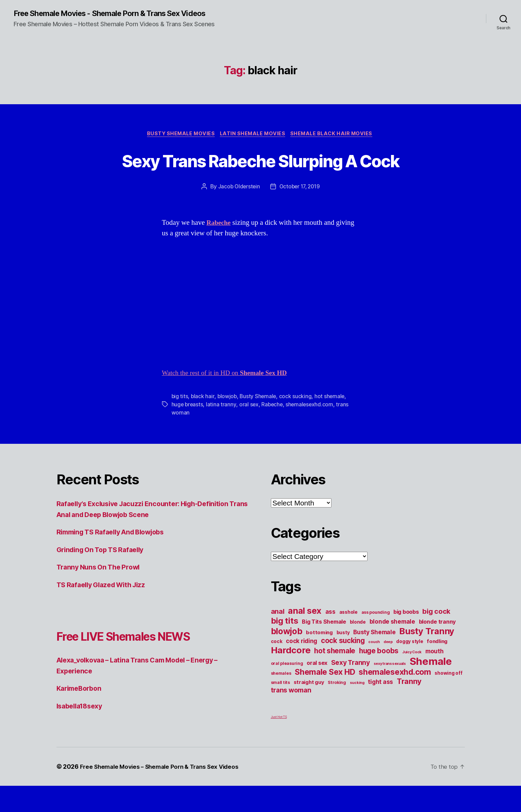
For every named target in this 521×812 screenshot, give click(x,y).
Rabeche (273, 431)
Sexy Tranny (351, 689)
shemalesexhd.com (312, 431)
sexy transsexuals (390, 690)
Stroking (337, 709)
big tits (180, 422)
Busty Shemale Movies (178, 135)
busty (343, 659)
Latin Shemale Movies (253, 135)
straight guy (309, 708)
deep (388, 668)
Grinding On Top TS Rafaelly (104, 576)
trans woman (291, 716)
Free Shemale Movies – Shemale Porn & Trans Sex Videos (164, 793)
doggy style (410, 668)
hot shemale (331, 422)
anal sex (305, 637)
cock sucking (297, 422)
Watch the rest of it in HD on (229, 399)
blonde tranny (437, 648)
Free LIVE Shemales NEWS (139, 662)
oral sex (250, 431)
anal (278, 638)
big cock (436, 638)
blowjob (228, 422)
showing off (448, 699)
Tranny (409, 707)
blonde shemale (392, 648)
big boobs (406, 638)
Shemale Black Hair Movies (336, 135)
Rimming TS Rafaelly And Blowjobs (116, 558)
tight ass (380, 708)
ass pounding (376, 638)
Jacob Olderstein (237, 213)
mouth (435, 677)
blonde (358, 648)
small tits (280, 709)
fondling (437, 668)
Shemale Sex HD (325, 698)
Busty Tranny (427, 657)
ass (330, 638)
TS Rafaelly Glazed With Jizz (105, 611)
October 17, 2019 (300, 213)
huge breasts (188, 431)
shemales (281, 699)
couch (374, 668)
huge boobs (379, 677)
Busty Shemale (259, 422)
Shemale (431, 688)
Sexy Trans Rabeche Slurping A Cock (260, 173)
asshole (348, 638)
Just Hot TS (279, 743)
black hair (203, 422)
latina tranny (222, 431)
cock (277, 668)
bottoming (319, 659)
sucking (357, 709)
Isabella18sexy (82, 732)
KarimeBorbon (81, 714)
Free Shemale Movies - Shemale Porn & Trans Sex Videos (119, 14)
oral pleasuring (287, 690)
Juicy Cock (412, 678)
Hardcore (291, 676)
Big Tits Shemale (324, 648)
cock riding (302, 667)
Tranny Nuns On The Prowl (101, 593)
